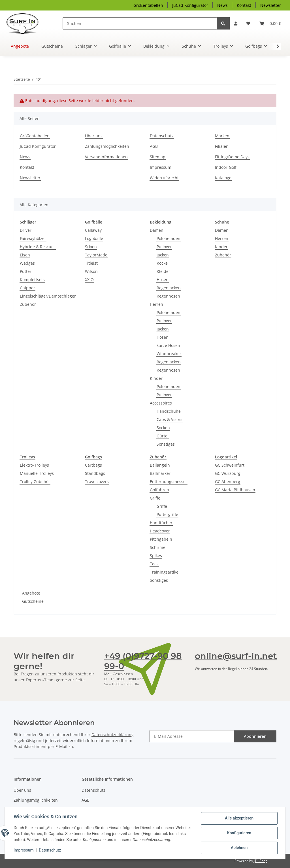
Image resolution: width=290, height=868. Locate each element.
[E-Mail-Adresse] (192, 736)
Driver (26, 230)
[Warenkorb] (270, 23)
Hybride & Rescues (38, 247)
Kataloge (223, 178)
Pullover (164, 247)
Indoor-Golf (226, 167)
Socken (163, 428)
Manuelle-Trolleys (37, 473)
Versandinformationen (106, 157)
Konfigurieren (239, 833)
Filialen (222, 146)
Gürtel (163, 436)
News (222, 5)
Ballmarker (160, 473)
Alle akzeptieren (239, 818)
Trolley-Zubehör (35, 482)
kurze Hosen (168, 345)
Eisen (25, 255)
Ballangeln (160, 465)
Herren (156, 304)
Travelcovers (97, 482)
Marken (222, 136)
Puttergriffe (167, 514)
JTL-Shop (261, 861)
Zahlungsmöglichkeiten (107, 146)
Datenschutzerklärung (113, 735)
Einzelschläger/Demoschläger (48, 296)
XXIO (89, 280)
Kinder (156, 378)
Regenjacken (169, 288)
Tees (154, 564)
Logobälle (94, 238)
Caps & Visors (169, 419)
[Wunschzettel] (248, 23)
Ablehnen (239, 848)
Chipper (27, 288)
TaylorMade (96, 255)
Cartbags (93, 465)
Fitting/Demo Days (232, 157)
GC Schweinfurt (230, 465)
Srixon (91, 247)
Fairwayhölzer (33, 238)
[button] (236, 23)
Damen (157, 230)
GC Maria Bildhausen (235, 490)
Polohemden (169, 238)
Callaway (93, 230)
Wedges (27, 263)
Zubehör (28, 304)
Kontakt (244, 5)
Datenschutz (50, 850)
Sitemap (158, 157)
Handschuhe (169, 411)
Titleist (91, 263)
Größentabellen (148, 5)
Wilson (91, 271)
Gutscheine (33, 601)
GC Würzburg (228, 473)
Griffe (155, 498)
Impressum (24, 850)
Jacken (163, 255)
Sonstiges (166, 444)
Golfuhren (159, 490)
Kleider (163, 271)
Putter (26, 271)
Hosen (163, 280)
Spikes (156, 556)
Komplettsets (32, 280)
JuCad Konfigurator (190, 5)
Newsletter (271, 5)
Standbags (95, 473)
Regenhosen (168, 296)
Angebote (31, 593)
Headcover (160, 531)
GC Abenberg (228, 482)
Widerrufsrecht (164, 178)
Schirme (158, 547)
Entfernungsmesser (169, 482)
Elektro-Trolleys (34, 465)
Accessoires (161, 403)
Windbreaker (169, 354)
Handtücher (161, 523)
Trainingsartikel (165, 572)
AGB (154, 146)
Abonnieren (255, 736)
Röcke (162, 263)
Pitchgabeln (161, 539)
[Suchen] (140, 23)
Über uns (94, 136)
